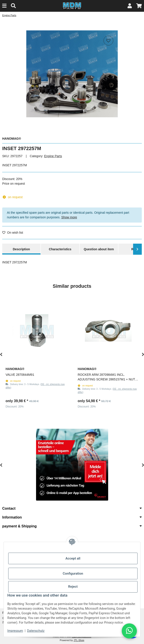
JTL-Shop (79, 640)
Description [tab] (21, 249)
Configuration (73, 574)
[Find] (13, 6)
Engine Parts (53, 156)
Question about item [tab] (99, 249)
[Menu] (4, 6)
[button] (130, 6)
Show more (69, 217)
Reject (73, 587)
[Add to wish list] (108, 41)
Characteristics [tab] (60, 249)
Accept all (73, 558)
